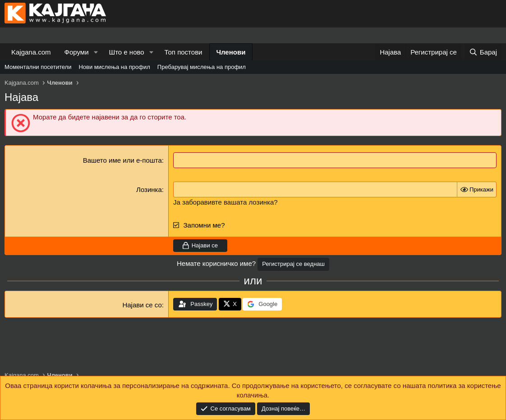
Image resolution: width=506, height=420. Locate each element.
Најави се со (142, 305)
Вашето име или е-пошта (122, 160)
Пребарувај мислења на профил (202, 67)
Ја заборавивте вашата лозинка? (225, 202)
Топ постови (184, 52)
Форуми (77, 52)
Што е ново (126, 52)
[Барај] (483, 52)
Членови (231, 52)
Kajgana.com (31, 52)
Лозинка (149, 189)
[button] (96, 52)
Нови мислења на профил (114, 67)
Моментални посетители (38, 67)
